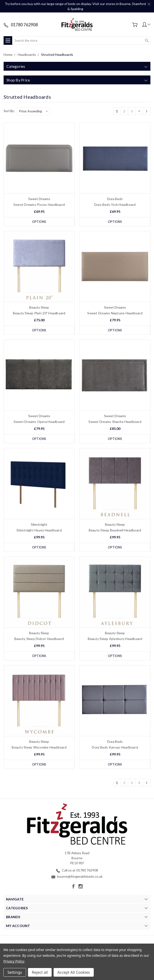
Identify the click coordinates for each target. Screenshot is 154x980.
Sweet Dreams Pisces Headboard (39, 205)
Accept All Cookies (74, 972)
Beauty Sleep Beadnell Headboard (115, 530)
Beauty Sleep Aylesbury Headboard (115, 639)
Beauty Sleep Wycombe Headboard (39, 747)
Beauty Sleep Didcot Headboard (39, 639)
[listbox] (33, 111)
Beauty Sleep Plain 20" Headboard (39, 313)
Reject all (40, 972)
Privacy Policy (14, 961)
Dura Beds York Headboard (115, 205)
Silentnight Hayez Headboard (39, 530)
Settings (15, 972)
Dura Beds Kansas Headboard (115, 747)
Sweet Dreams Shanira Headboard (115, 422)
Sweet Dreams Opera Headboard (39, 422)
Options (39, 222)
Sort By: (9, 111)
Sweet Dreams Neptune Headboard (115, 313)
